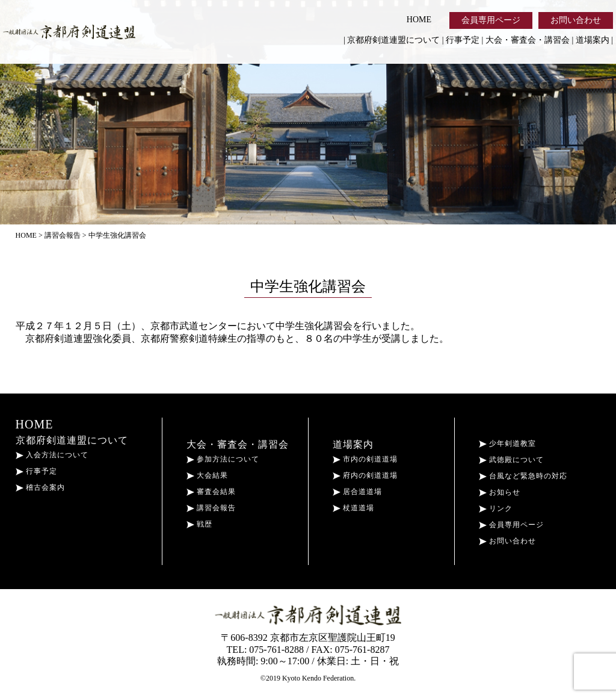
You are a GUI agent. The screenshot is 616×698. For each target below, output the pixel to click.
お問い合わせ (576, 20)
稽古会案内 (40, 487)
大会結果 (207, 475)
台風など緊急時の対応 (523, 476)
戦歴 (199, 524)
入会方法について (52, 455)
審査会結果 (211, 492)
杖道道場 (353, 508)
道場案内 (593, 40)
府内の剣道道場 (365, 475)
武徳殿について (511, 460)
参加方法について (223, 459)
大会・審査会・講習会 (528, 40)
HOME (419, 20)
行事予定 (463, 40)
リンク (496, 508)
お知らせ (500, 492)
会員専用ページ (491, 20)
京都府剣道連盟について (393, 40)
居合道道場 (357, 492)
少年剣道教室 (507, 443)
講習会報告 (211, 508)
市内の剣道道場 (365, 459)
